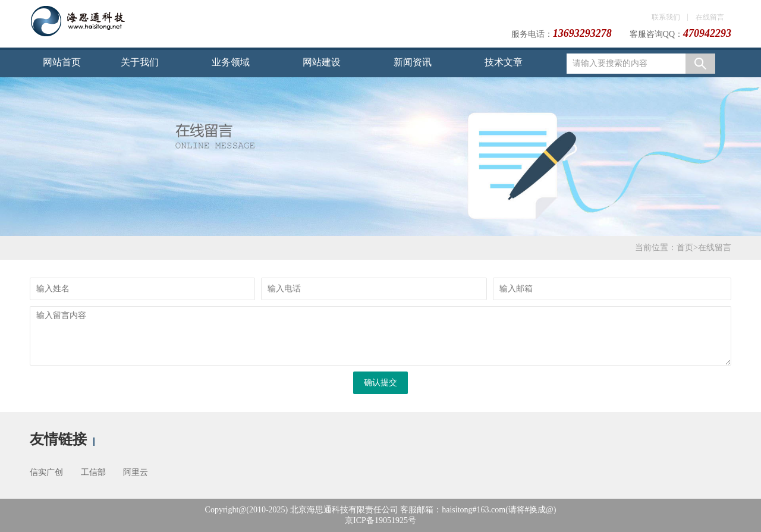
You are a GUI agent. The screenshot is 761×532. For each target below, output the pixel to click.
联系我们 (666, 17)
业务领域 (231, 62)
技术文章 (504, 62)
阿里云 (136, 472)
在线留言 (710, 17)
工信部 (93, 472)
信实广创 (46, 472)
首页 (685, 248)
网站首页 (62, 62)
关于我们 (140, 62)
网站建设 (322, 62)
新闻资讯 (413, 62)
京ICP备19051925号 (380, 520)
